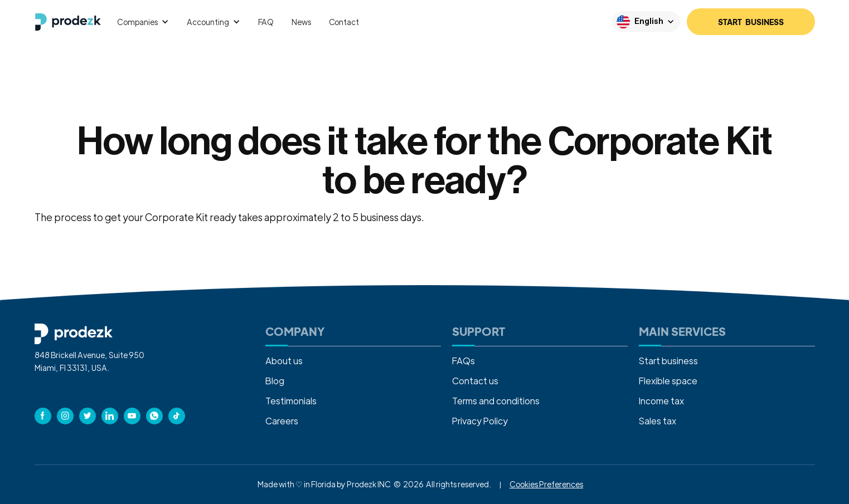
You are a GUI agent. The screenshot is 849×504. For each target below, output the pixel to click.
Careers (282, 421)
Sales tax (658, 421)
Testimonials (291, 401)
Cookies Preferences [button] (546, 484)
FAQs (464, 361)
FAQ (266, 22)
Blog (275, 381)
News (301, 22)
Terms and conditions (496, 401)
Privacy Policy (480, 421)
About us (284, 361)
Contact (344, 22)
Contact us (475, 381)
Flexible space (668, 381)
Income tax (661, 401)
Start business (668, 361)
